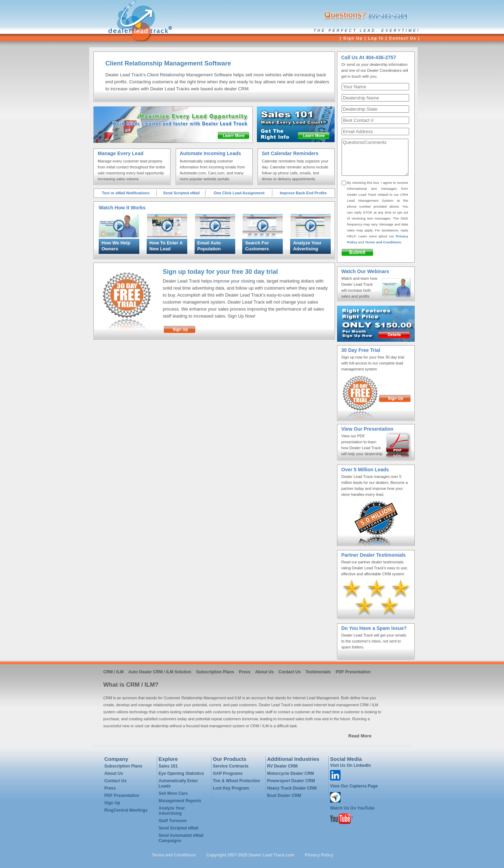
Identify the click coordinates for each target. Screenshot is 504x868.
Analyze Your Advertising (172, 811)
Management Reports (180, 801)
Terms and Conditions (383, 242)
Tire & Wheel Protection (236, 781)
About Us (264, 672)
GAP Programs (228, 773)
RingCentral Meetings (126, 810)
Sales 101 (168, 766)
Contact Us (403, 38)
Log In (376, 38)
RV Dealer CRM (282, 766)
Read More (360, 736)
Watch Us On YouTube (352, 808)
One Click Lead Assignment (239, 193)
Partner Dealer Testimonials (373, 555)
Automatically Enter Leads (178, 783)
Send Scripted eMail (181, 193)
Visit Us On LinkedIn (350, 765)
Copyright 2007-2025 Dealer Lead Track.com (251, 855)
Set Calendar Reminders (290, 153)
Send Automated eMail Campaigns (181, 838)
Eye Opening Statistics (181, 773)
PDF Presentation (353, 672)
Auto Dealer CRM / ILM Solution (160, 672)
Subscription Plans (215, 672)
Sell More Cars (173, 793)
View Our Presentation (367, 429)
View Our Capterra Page (354, 786)
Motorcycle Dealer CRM (290, 773)
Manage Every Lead (121, 153)
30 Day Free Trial (361, 350)
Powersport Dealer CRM (291, 781)
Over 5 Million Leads (365, 470)
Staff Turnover (173, 821)
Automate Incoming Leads (211, 153)
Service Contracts (231, 766)
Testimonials (318, 672)
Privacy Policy (319, 855)
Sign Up (353, 38)
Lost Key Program (231, 788)
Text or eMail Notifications (126, 193)
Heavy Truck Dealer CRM (292, 788)
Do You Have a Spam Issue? (374, 628)
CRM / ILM (113, 672)
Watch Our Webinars (365, 271)
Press (245, 672)
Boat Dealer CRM (284, 796)
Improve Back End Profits (303, 193)
